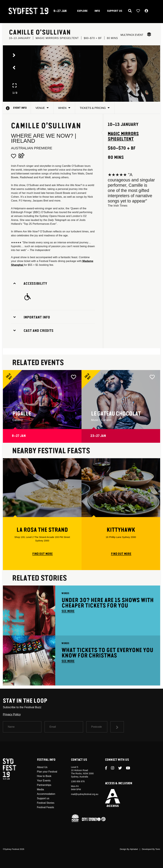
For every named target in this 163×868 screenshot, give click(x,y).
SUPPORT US (115, 11)
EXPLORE (82, 11)
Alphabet (134, 849)
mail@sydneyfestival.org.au (85, 794)
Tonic (158, 849)
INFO (97, 11)
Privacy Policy (12, 714)
